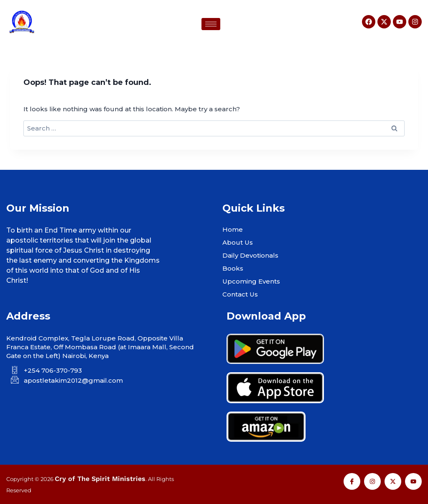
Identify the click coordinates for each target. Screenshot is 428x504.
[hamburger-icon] (211, 24)
